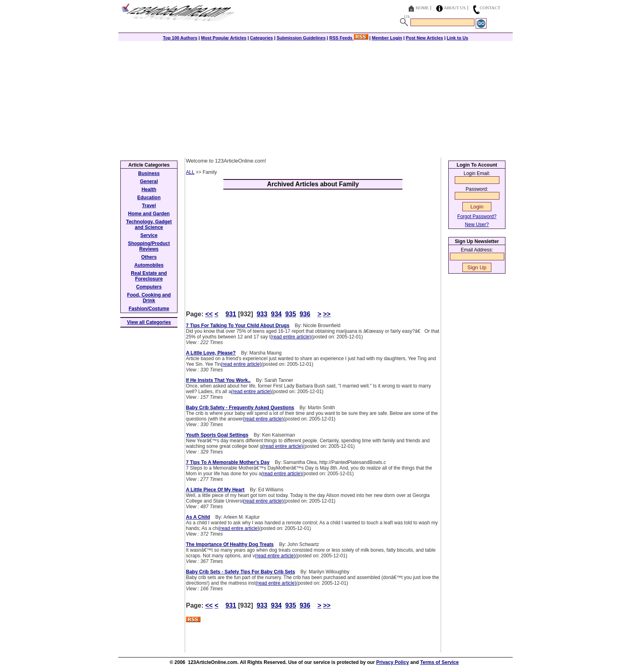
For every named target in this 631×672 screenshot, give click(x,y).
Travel (149, 206)
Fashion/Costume (149, 309)
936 (305, 314)
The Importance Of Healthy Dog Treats (230, 544)
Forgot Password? (477, 216)
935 (291, 314)
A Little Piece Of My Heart (215, 490)
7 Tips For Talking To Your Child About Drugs (238, 326)
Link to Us (457, 38)
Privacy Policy (393, 662)
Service (149, 235)
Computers (149, 287)
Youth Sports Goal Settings (217, 435)
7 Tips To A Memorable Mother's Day (228, 462)
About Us (455, 8)
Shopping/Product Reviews (149, 246)
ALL (190, 172)
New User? (477, 225)
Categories (261, 38)
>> (327, 314)
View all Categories (149, 322)
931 (231, 314)
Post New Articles (424, 38)
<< (209, 314)
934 (276, 314)
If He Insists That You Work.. (218, 380)
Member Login (387, 38)
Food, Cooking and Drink (149, 298)
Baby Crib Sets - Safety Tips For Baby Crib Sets (240, 572)
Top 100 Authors (180, 38)
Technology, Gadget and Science (149, 225)
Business (149, 173)
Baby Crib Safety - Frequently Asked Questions (240, 408)
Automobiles (149, 265)
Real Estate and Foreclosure (149, 276)
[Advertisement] (315, 97)
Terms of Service (439, 662)
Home (422, 8)
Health (149, 190)
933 (262, 314)
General (149, 181)
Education (149, 198)
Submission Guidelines (301, 38)
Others (149, 257)
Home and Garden (149, 214)
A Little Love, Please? (211, 353)
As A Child (198, 517)
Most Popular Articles (224, 38)
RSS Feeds (349, 38)
